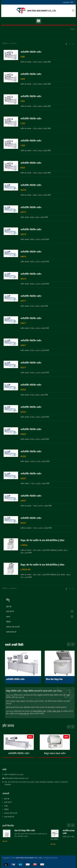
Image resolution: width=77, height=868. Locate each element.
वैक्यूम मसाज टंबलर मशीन (55, 753)
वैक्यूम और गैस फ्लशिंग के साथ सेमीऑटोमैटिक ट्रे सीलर (42, 540)
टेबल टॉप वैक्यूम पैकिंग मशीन (25, 831)
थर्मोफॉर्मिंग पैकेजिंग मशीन (31, 52)
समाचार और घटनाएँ (13, 627)
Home (73, 29)
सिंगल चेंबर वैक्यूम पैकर (54, 679)
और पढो (5, 841)
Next (69, 644)
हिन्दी (72, 2)
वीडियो (8, 622)
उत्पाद (8, 617)
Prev (73, 644)
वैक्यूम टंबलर (56, 711)
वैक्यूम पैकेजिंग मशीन (40, 711)
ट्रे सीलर (49, 711)
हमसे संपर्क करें (11, 632)
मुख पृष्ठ (9, 606)
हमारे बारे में (10, 611)
